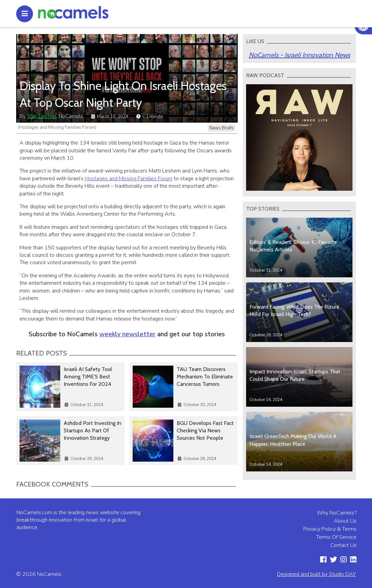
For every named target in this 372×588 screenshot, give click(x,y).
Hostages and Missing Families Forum (129, 179)
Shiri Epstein (42, 116)
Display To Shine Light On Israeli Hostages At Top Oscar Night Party (123, 94)
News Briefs (222, 128)
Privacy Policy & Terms (330, 529)
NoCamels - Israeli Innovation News (299, 55)
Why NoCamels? (337, 513)
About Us (345, 521)
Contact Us (343, 545)
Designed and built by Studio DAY (316, 574)
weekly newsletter (127, 334)
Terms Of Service (336, 537)
